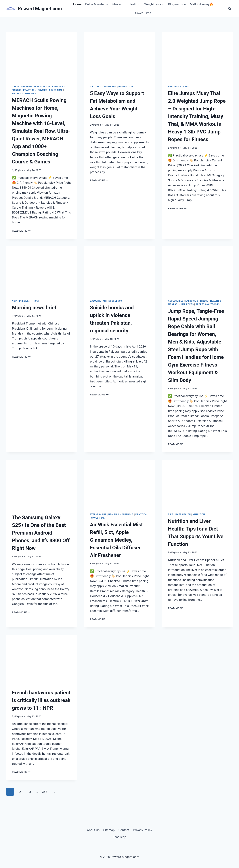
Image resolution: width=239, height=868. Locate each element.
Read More (21, 231)
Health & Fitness (178, 87)
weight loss (126, 87)
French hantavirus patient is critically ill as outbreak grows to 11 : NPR (41, 700)
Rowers (42, 90)
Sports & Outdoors (24, 94)
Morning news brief (34, 308)
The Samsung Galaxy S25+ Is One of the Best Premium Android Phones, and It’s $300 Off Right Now (41, 533)
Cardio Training (22, 87)
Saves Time (143, 13)
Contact (124, 830)
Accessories (176, 301)
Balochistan (98, 301)
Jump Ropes (187, 304)
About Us (93, 830)
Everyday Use (42, 87)
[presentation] (42, 56)
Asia (15, 301)
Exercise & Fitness (197, 301)
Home (77, 4)
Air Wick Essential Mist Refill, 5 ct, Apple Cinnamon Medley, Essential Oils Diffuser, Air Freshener (116, 540)
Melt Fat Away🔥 (202, 4)
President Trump (30, 301)
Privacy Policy (143, 830)
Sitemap (109, 830)
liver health (183, 514)
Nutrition (199, 514)
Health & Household (121, 514)
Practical (29, 90)
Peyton (19, 170)
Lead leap (119, 837)
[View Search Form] (230, 9)
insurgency (115, 301)
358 (45, 792)
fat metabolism (107, 87)
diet (93, 87)
